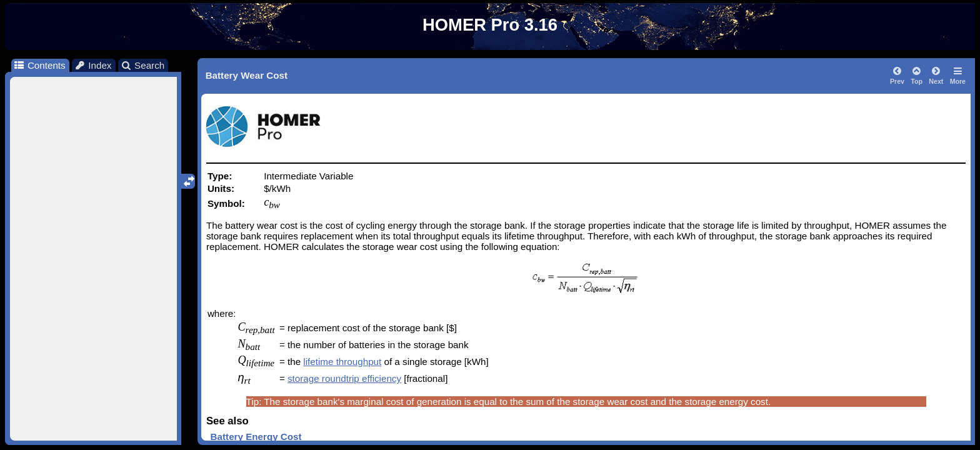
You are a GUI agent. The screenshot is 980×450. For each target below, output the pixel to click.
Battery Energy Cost (256, 437)
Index (93, 65)
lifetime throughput (342, 362)
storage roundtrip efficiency (344, 378)
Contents (39, 65)
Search (143, 65)
